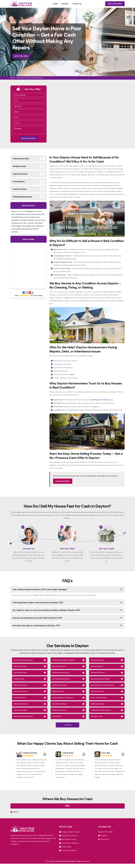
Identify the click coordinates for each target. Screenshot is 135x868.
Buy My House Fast (59, 671)
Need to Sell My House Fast (23, 721)
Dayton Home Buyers (67, 866)
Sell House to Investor (69, 840)
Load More (67, 729)
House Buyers (57, 721)
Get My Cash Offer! (29, 139)
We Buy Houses (19, 683)
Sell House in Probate (60, 689)
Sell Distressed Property (61, 677)
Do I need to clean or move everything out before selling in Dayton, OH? (67, 614)
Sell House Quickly (97, 664)
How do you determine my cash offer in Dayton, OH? (67, 622)
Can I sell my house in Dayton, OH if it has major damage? (67, 594)
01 (23, 528)
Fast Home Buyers (97, 671)
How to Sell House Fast (99, 702)
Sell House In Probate (100, 401)
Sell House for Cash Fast (70, 847)
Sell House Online (97, 721)
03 (101, 528)
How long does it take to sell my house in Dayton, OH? (67, 607)
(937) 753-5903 (115, 4)
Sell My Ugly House (97, 708)
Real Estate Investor (59, 714)
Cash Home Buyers (20, 677)
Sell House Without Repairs (100, 683)
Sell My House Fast (20, 671)
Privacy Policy (66, 851)
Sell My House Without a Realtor (63, 664)
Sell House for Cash (20, 689)
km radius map (29, 266)
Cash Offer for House (59, 708)
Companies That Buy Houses (101, 714)
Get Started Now (63, 482)
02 (62, 528)
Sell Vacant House (97, 696)
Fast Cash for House (69, 844)
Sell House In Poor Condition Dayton (30, 78)
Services (65, 4)
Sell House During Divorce (61, 683)
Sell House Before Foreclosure (63, 702)
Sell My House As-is (20, 696)
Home (55, 4)
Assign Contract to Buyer (71, 836)
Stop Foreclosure (58, 696)
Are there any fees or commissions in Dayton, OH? (67, 630)
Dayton (16, 816)
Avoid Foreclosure (20, 702)
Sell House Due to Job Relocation (102, 689)
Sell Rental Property (98, 677)
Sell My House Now (20, 714)
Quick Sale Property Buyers (23, 664)
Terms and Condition (69, 855)
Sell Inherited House (21, 708)
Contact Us (77, 4)
